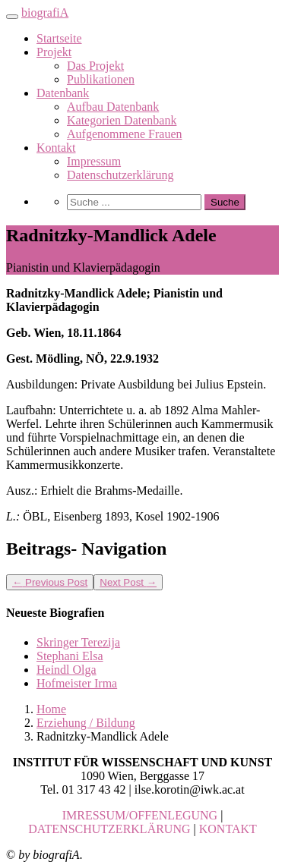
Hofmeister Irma (77, 683)
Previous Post (50, 582)
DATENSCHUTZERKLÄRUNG (109, 829)
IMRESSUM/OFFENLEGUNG (140, 815)
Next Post (128, 582)
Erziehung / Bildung (86, 723)
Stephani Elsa (70, 656)
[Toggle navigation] (12, 17)
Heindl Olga (66, 670)
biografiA (45, 13)
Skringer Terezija (78, 642)
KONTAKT (228, 829)
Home (51, 709)
